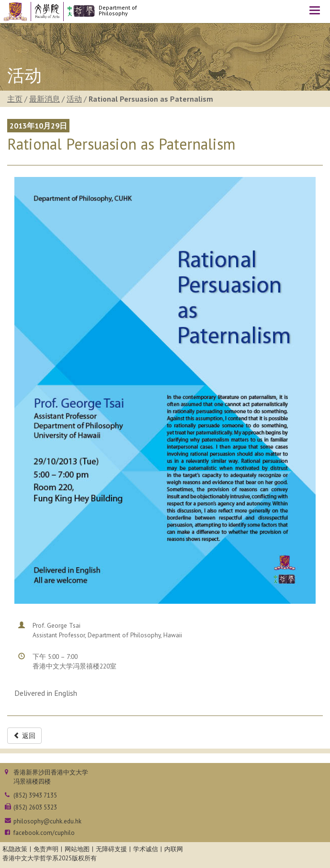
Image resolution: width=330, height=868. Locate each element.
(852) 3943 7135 (35, 795)
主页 (15, 99)
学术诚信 (146, 849)
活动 (74, 99)
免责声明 (46, 849)
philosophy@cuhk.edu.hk (47, 821)
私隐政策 (15, 849)
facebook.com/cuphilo (44, 833)
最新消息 (45, 99)
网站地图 (77, 849)
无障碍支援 (111, 849)
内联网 (174, 849)
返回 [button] (24, 736)
